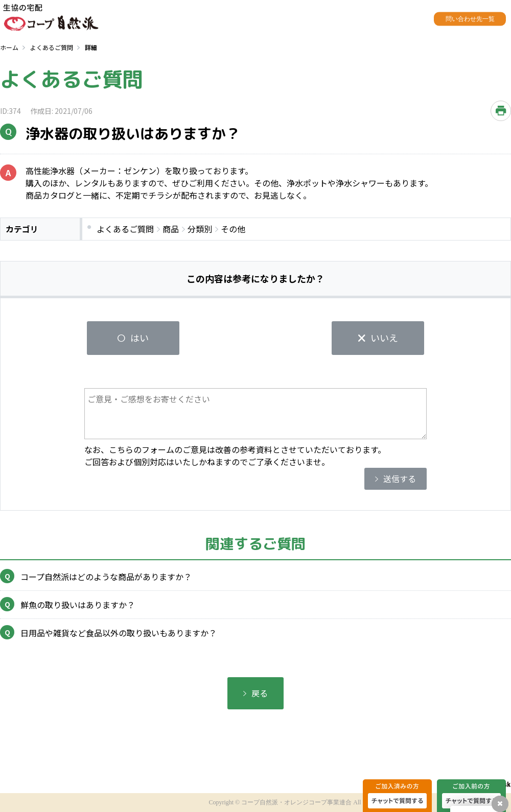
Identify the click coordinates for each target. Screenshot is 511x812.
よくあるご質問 (52, 47)
